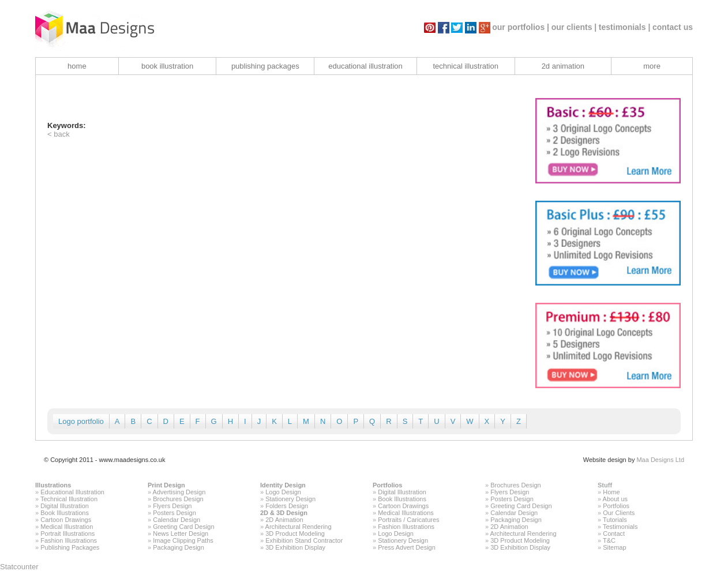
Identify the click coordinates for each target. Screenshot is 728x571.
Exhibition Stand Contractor (304, 540)
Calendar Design (177, 520)
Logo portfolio (81, 421)
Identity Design (283, 485)
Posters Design (175, 513)
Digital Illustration (65, 506)
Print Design (166, 485)
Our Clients (619, 513)
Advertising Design (179, 492)
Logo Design (283, 492)
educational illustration (365, 66)
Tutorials (615, 520)
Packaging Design (179, 547)
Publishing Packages (70, 547)
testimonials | (625, 27)
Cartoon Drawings (66, 520)
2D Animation (284, 520)
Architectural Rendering (299, 527)
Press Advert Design (407, 547)
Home (611, 492)
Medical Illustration (67, 527)
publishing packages (265, 66)
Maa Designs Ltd (660, 460)
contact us (673, 27)
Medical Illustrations (406, 513)
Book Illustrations (65, 513)
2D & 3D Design (284, 513)
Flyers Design (172, 506)
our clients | (574, 27)
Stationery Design (290, 499)
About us (615, 499)
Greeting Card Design (183, 527)
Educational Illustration (72, 492)
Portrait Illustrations (67, 534)
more (652, 66)
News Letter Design (181, 534)
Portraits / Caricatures (408, 520)
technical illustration (465, 66)
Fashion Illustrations (69, 540)
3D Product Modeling (295, 534)
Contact (614, 534)
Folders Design (287, 506)
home (77, 66)
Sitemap (614, 547)
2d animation (563, 66)
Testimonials (620, 527)
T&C (609, 540)
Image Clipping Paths (183, 540)
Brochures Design (178, 499)
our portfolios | (521, 27)
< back (59, 134)
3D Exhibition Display (295, 547)
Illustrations (53, 485)
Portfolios (387, 485)
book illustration (167, 66)
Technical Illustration (69, 499)
